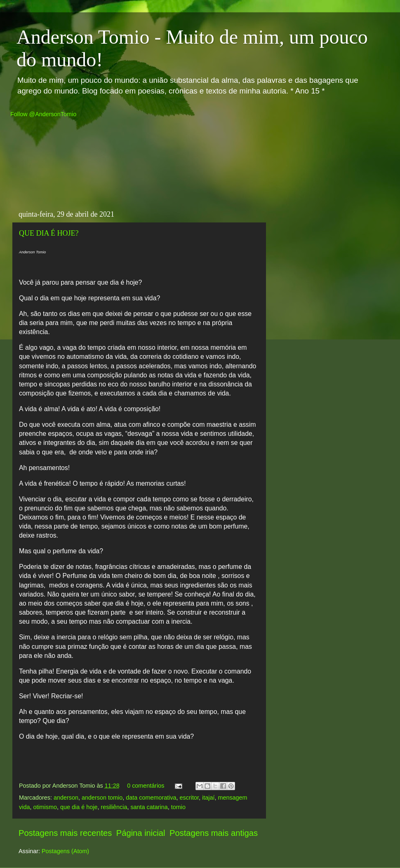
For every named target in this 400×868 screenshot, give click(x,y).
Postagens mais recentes (65, 833)
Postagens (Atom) (65, 851)
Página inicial (141, 833)
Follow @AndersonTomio (43, 114)
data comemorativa (151, 798)
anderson (66, 798)
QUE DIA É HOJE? (49, 233)
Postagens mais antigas (214, 833)
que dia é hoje (79, 807)
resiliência (114, 807)
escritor (189, 798)
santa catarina (149, 807)
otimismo (45, 807)
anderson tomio (102, 798)
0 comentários (146, 786)
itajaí (208, 798)
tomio (178, 807)
